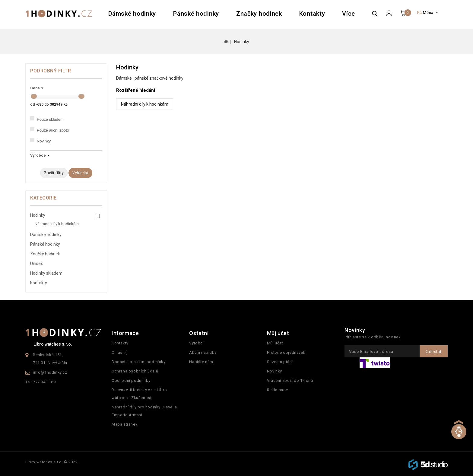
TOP (459, 436)
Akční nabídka (203, 352)
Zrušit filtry (54, 173)
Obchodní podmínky (131, 380)
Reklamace (277, 390)
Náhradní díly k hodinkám (57, 224)
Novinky (44, 141)
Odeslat (434, 352)
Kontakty (312, 14)
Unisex (37, 264)
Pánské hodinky (196, 14)
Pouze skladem (50, 119)
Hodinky (242, 42)
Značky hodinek (259, 14)
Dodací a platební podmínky (139, 362)
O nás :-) (120, 352)
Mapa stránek (125, 424)
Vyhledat (80, 173)
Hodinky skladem (46, 273)
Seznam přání (280, 362)
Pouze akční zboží (53, 130)
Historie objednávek (286, 352)
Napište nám (201, 362)
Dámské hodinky (132, 14)
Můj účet (275, 343)
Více (349, 14)
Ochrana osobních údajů (135, 371)
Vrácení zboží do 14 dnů (290, 380)
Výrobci (196, 343)
